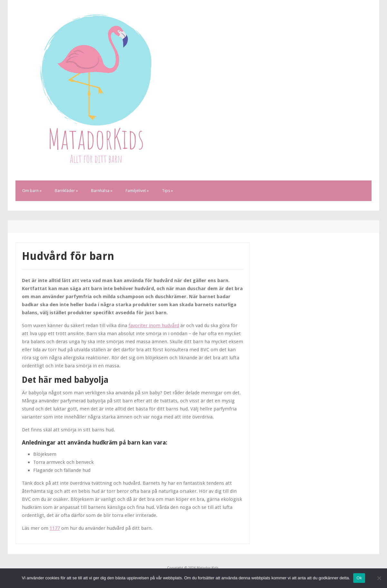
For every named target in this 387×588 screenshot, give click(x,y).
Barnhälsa (102, 191)
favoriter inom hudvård (154, 326)
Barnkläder (66, 191)
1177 (55, 528)
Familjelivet (137, 191)
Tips (167, 191)
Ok (359, 578)
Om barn (32, 191)
